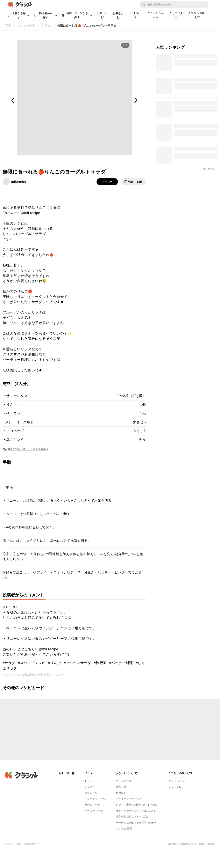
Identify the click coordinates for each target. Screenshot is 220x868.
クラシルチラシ (178, 781)
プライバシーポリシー (129, 799)
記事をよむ (118, 15)
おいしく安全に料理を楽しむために (137, 805)
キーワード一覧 (94, 811)
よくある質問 (124, 829)
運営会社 (121, 787)
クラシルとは (124, 781)
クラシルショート (155, 15)
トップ (88, 781)
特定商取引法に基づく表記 (132, 817)
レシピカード (135, 15)
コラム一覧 (91, 793)
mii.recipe (19, 182)
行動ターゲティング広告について (136, 811)
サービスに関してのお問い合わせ (136, 823)
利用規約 (121, 793)
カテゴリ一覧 (92, 805)
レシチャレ (175, 787)
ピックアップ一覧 (95, 799)
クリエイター (176, 15)
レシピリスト (92, 787)
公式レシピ (102, 15)
